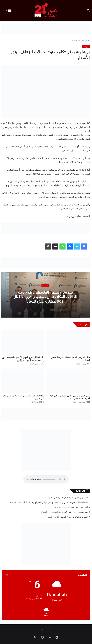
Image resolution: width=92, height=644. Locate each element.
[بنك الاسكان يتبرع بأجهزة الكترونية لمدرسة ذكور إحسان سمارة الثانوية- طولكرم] (22, 342)
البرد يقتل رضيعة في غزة (77, 507)
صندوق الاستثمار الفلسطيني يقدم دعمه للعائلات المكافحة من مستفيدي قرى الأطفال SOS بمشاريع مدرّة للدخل (45, 297)
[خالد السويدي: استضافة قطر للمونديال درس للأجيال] (68, 342)
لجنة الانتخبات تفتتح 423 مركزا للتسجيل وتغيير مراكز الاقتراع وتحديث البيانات (54, 502)
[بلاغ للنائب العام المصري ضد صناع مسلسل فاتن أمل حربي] (22, 381)
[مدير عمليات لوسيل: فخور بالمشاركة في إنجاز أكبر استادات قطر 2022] (68, 381)
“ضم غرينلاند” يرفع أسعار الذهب (74, 517)
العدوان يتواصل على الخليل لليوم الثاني (71, 498)
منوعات (76, 40)
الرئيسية (85, 40)
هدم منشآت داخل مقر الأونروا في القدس (70, 512)
